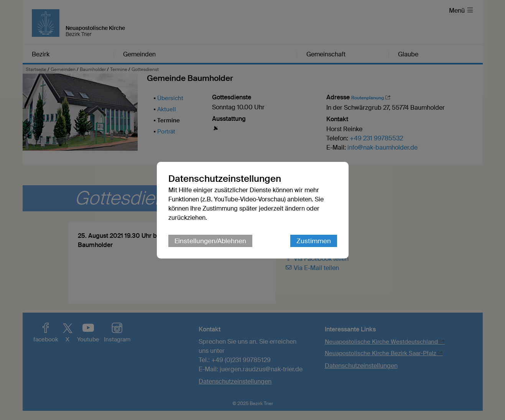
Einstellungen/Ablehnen (210, 241)
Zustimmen (314, 241)
